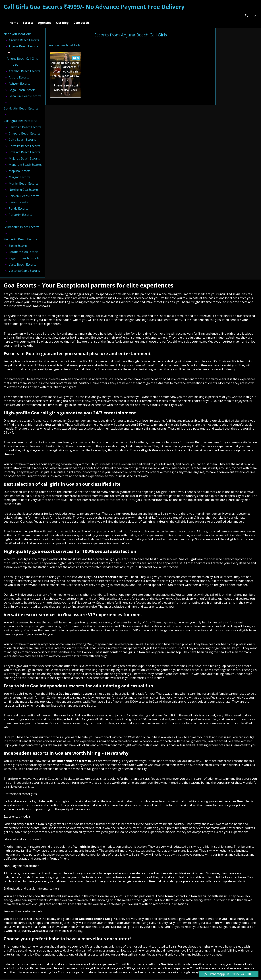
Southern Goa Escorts (24, 247)
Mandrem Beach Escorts (25, 160)
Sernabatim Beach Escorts (21, 222)
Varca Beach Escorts (22, 260)
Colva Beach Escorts (22, 135)
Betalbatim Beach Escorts (21, 104)
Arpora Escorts (19, 73)
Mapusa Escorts (20, 166)
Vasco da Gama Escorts (24, 266)
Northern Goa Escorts (24, 185)
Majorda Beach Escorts (24, 154)
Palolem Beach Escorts (24, 191)
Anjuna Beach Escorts (23, 42)
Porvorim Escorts (20, 210)
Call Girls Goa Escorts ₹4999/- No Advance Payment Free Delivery (94, 7)
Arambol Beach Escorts (24, 67)
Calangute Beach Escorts (20, 116)
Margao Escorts (19, 173)
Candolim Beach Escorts (25, 122)
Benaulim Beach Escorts (25, 92)
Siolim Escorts (18, 241)
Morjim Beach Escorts (23, 179)
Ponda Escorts (18, 204)
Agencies (45, 16)
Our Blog (62, 16)
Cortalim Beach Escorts (24, 141)
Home (14, 16)
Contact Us (81, 16)
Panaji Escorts (18, 198)
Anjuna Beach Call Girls (22, 54)
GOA (15, 60)
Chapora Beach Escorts (24, 129)
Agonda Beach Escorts (24, 35)
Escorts (28, 16)
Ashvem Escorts (19, 79)
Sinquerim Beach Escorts (20, 235)
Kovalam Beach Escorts (24, 147)
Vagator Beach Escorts (24, 253)
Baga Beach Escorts (22, 85)
